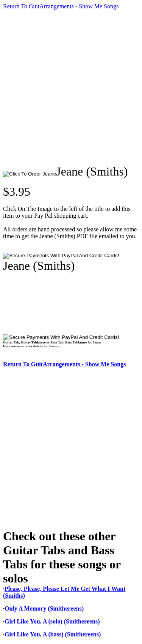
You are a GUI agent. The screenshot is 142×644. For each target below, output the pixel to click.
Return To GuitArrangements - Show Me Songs (61, 6)
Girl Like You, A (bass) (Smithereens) (53, 634)
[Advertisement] (71, 87)
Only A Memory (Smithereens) (44, 608)
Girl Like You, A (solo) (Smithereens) (52, 621)
